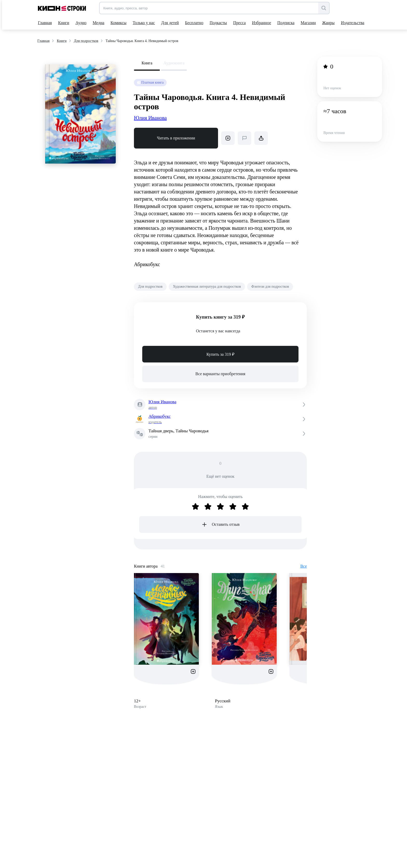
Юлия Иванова (150, 118)
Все (304, 566)
